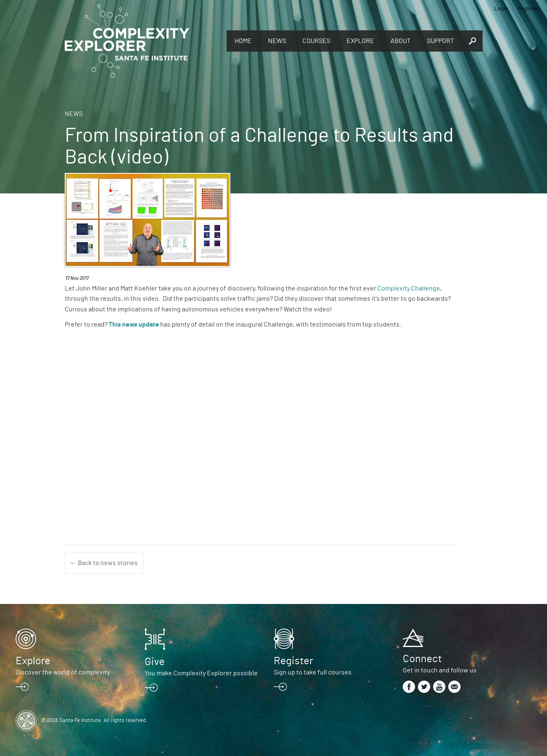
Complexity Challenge (409, 288)
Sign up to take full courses (313, 672)
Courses (316, 41)
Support (440, 41)
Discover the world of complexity (63, 672)
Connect (422, 659)
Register (528, 8)
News (277, 41)
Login (501, 8)
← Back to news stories (104, 563)
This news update (134, 325)
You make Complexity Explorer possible (201, 673)
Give (155, 662)
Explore (360, 41)
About (401, 41)
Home (243, 41)
